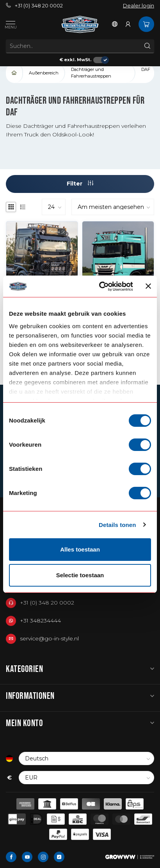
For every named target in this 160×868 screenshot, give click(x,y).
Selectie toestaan (80, 575)
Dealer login (139, 6)
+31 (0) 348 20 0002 (34, 6)
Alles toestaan (80, 549)
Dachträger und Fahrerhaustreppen (91, 73)
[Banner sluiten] (148, 286)
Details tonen (117, 525)
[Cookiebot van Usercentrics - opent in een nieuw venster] (100, 286)
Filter (80, 184)
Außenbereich (44, 73)
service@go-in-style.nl (49, 638)
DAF (146, 69)
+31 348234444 (40, 621)
